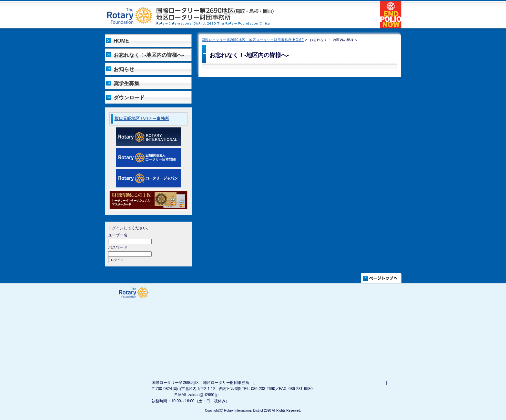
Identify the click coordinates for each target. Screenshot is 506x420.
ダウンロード (129, 98)
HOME (121, 41)
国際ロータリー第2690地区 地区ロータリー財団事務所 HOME (253, 40)
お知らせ (124, 69)
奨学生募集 (126, 83)
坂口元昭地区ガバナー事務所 (142, 119)
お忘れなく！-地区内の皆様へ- (149, 55)
